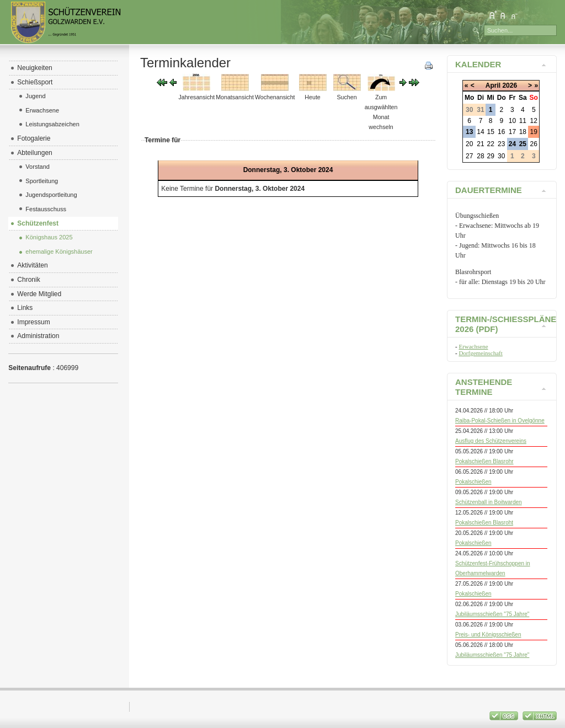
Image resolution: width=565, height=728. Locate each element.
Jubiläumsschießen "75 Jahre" (492, 614)
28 (480, 156)
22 (491, 144)
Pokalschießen (473, 482)
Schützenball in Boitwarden (489, 502)
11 (523, 121)
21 (480, 144)
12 (534, 121)
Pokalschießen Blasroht (484, 523)
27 (469, 156)
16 (501, 132)
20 (469, 144)
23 (501, 144)
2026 (510, 85)
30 (501, 156)
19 (534, 132)
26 (534, 144)
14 (480, 132)
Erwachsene (473, 346)
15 (491, 132)
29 (491, 156)
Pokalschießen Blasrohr (484, 461)
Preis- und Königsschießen (488, 635)
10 (512, 121)
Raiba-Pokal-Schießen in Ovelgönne (500, 421)
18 (523, 132)
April (493, 85)
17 (512, 132)
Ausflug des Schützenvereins (491, 441)
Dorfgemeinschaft (480, 353)
